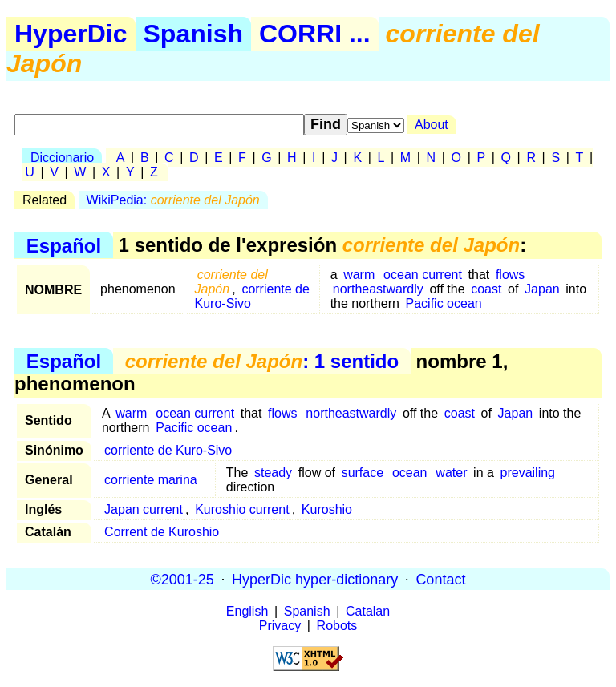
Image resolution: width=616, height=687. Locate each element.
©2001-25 (182, 579)
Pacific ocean (444, 303)
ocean (410, 473)
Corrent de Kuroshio (162, 532)
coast (486, 289)
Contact (440, 579)
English (247, 611)
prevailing (528, 473)
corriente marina (151, 480)
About (432, 125)
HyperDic (71, 34)
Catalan (368, 611)
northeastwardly (378, 289)
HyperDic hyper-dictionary (315, 579)
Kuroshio (327, 509)
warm (359, 275)
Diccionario (62, 158)
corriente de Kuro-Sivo (252, 296)
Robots (337, 626)
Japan (542, 289)
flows (510, 275)
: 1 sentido (262, 361)
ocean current (423, 275)
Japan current (144, 509)
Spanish (193, 34)
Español (64, 245)
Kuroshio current (242, 509)
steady (273, 473)
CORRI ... (315, 34)
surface (363, 473)
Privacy (280, 626)
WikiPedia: (173, 200)
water (451, 473)
